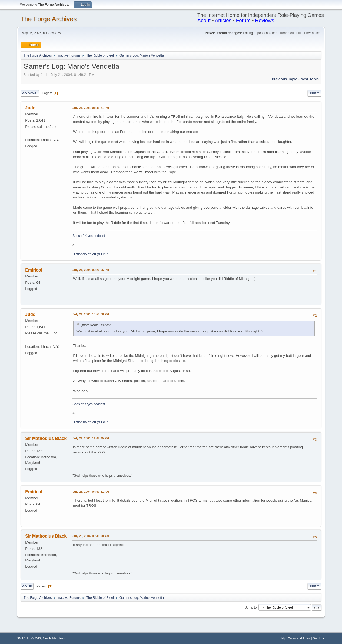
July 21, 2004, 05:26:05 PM (91, 270)
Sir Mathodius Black (46, 438)
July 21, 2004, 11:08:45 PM (91, 438)
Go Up (27, 586)
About (204, 20)
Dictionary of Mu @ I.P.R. (91, 254)
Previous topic (285, 79)
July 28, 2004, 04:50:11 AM (91, 492)
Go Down (30, 93)
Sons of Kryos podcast (89, 236)
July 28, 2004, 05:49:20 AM (91, 536)
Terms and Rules (299, 638)
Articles (223, 20)
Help (283, 638)
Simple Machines (54, 638)
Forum (243, 20)
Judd (30, 108)
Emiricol (34, 270)
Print (314, 93)
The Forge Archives (48, 19)
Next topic (310, 79)
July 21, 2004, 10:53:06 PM (91, 314)
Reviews (265, 20)
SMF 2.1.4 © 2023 (29, 638)
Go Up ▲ (319, 638)
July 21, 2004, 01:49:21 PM (91, 108)
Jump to (251, 607)
